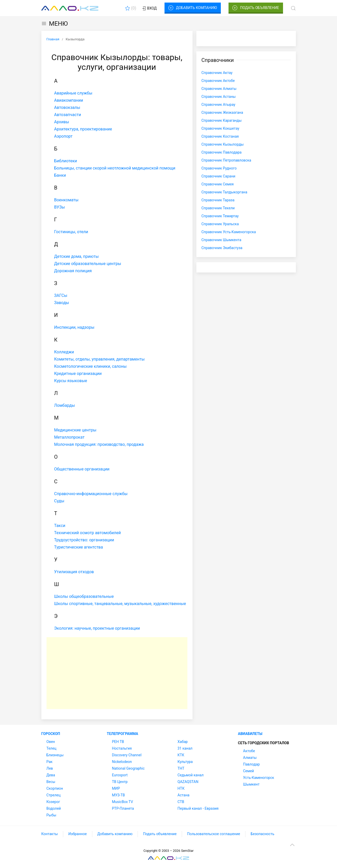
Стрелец (54, 795)
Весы (51, 782)
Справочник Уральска (220, 224)
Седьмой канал (191, 775)
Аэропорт (63, 136)
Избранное (78, 834)
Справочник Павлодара (222, 152)
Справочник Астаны (219, 97)
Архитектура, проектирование (83, 129)
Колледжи (64, 352)
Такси (60, 526)
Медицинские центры (75, 430)
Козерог (53, 802)
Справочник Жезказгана (222, 112)
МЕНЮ (55, 24)
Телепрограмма (123, 734)
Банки (60, 175)
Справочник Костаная (220, 136)
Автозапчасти (68, 115)
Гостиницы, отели (71, 232)
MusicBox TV (123, 802)
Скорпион (55, 788)
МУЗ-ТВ (119, 795)
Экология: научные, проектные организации (97, 628)
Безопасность (262, 834)
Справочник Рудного (219, 168)
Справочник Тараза (218, 200)
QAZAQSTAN (188, 782)
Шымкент (251, 784)
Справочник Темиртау (220, 216)
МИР (116, 788)
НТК (181, 788)
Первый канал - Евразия (198, 808)
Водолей (54, 808)
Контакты (50, 834)
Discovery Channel (127, 755)
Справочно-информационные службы (91, 494)
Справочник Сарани (218, 176)
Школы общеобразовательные (84, 596)
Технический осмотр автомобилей (88, 533)
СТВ (181, 802)
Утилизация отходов (74, 572)
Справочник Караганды (222, 120)
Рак (50, 762)
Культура (185, 762)
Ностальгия (122, 748)
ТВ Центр (120, 782)
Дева (51, 775)
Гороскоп (51, 734)
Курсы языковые (71, 381)
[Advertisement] (117, 673)
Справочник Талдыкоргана (224, 192)
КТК (181, 755)
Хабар (183, 742)
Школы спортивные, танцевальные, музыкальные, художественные (120, 604)
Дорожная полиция (73, 271)
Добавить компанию (193, 8)
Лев (50, 768)
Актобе (249, 751)
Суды (59, 501)
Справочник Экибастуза (222, 248)
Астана (184, 795)
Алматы (250, 758)
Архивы (62, 122)
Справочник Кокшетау (220, 128)
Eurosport (120, 775)
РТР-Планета (123, 808)
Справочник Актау (217, 73)
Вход (149, 8)
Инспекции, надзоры (74, 327)
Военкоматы (66, 200)
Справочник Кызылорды (223, 144)
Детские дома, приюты (76, 256)
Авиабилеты (250, 734)
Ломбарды (65, 405)
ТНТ (181, 768)
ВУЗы (60, 207)
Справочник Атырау (218, 105)
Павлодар (252, 764)
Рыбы (51, 815)
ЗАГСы (61, 295)
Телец (52, 748)
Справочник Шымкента (221, 240)
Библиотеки (66, 161)
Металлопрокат (70, 437)
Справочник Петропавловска (226, 160)
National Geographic (128, 768)
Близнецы (55, 755)
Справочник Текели (218, 208)
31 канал (185, 748)
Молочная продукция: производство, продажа (99, 444)
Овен (51, 742)
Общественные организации (82, 469)
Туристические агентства (79, 547)
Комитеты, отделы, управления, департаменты (99, 359)
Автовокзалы (67, 107)
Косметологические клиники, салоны (90, 366)
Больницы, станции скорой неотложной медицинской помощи (115, 168)
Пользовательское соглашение (214, 834)
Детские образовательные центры (88, 264)
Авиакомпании (69, 100)
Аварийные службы (73, 93)
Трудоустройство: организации (84, 540)
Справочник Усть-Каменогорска (229, 232)
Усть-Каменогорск (259, 778)
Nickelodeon (122, 762)
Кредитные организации (78, 374)
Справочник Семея (218, 184)
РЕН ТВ (118, 742)
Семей (249, 771)
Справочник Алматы (219, 89)
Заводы (62, 303)
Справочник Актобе (218, 81)
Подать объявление (256, 8)
